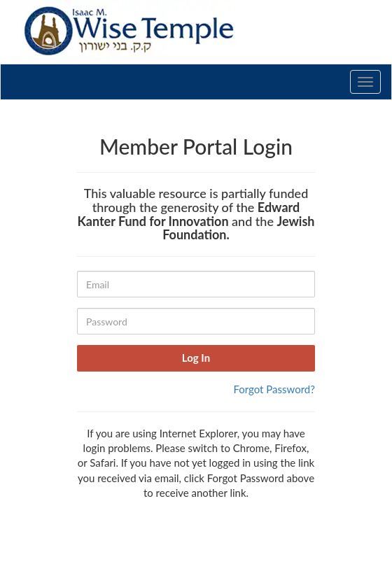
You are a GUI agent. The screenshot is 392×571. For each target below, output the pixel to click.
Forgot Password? (274, 389)
